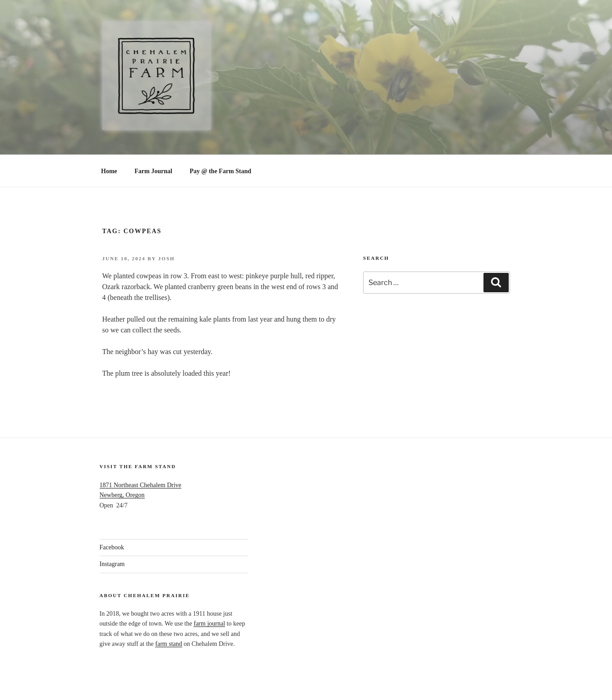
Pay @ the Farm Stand (220, 171)
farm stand (168, 644)
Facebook (112, 547)
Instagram (112, 564)
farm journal (209, 624)
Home (109, 171)
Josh (167, 258)
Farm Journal (153, 171)
